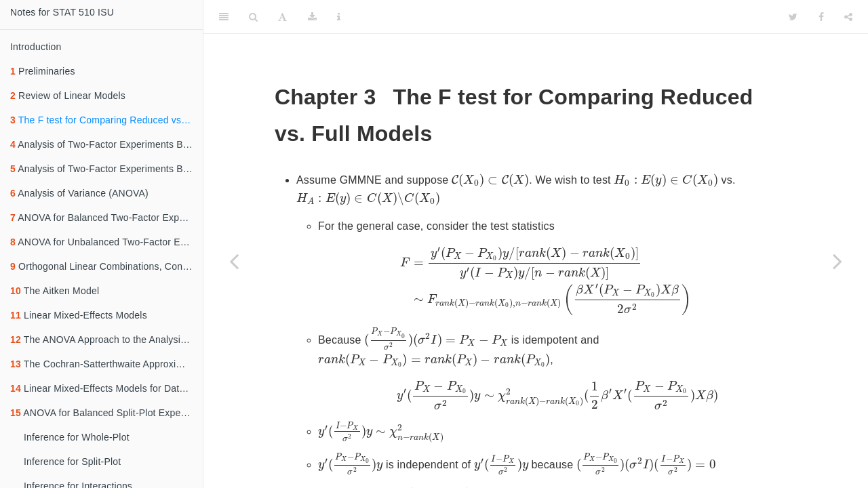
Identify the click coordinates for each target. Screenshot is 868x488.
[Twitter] (793, 17)
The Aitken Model (55, 291)
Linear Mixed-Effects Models (79, 315)
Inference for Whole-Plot (77, 437)
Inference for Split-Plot (72, 462)
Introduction (36, 47)
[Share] (848, 17)
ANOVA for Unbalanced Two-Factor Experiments (106, 242)
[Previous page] (234, 261)
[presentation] (490, 180)
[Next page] (837, 261)
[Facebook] (821, 17)
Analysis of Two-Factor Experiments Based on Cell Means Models (106, 144)
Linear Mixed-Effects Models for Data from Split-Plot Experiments (106, 388)
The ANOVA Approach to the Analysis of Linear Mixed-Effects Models (106, 340)
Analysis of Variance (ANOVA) (79, 193)
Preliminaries (43, 71)
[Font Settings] (282, 17)
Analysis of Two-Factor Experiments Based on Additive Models (106, 169)
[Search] (253, 17)
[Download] (312, 17)
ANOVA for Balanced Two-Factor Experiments (106, 218)
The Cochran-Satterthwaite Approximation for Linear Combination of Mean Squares (106, 364)
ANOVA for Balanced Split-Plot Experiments (106, 413)
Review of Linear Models (68, 96)
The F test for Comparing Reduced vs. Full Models (106, 120)
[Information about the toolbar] (339, 17)
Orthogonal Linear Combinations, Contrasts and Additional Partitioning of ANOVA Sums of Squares (106, 266)
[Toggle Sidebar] (224, 17)
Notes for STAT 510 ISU (62, 12)
